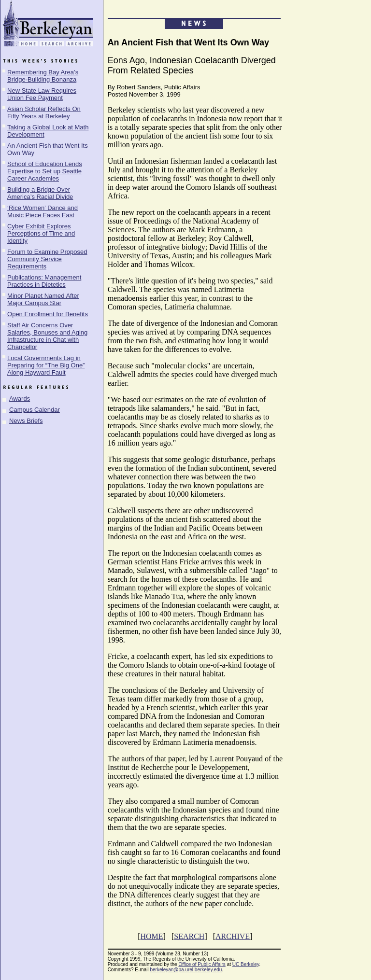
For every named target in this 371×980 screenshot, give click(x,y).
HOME (151, 936)
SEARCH (189, 936)
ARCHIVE (233, 936)
